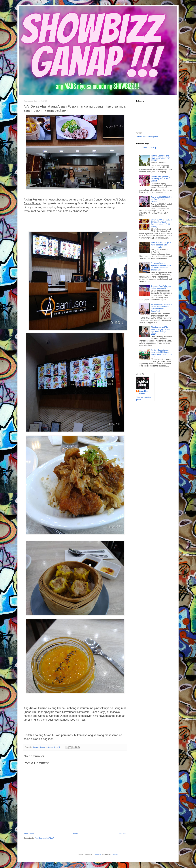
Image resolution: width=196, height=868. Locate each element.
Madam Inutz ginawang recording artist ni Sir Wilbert (161, 179)
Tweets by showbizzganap (147, 137)
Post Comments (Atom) (44, 838)
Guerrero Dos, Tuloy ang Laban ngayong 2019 (161, 287)
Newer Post (29, 834)
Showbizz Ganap (149, 148)
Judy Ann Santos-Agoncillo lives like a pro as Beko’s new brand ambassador (161, 267)
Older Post (122, 834)
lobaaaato (97, 854)
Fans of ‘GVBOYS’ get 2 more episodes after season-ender (161, 245)
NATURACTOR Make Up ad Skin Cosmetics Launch (161, 199)
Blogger (115, 854)
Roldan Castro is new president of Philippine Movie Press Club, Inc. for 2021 (162, 353)
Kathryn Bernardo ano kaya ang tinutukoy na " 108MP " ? (161, 158)
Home (76, 834)
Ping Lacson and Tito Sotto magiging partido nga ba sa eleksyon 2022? (160, 331)
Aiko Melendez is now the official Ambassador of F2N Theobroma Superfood (162, 308)
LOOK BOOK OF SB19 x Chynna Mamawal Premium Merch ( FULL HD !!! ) (161, 223)
